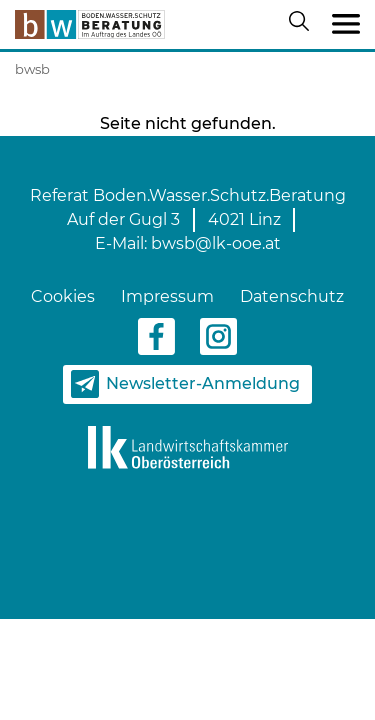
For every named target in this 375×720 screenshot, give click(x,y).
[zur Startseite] (90, 24)
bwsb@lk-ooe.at (216, 243)
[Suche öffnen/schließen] (303, 25)
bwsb (32, 69)
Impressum (167, 296)
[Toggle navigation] (346, 25)
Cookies (63, 296)
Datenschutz (292, 296)
